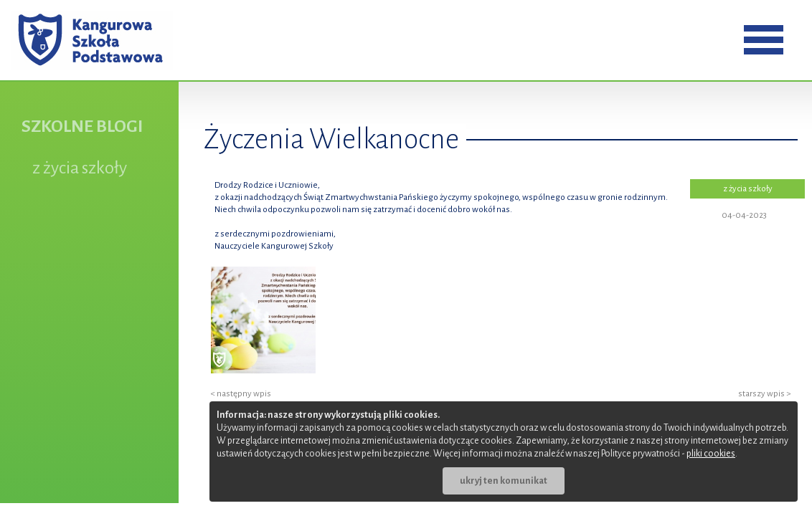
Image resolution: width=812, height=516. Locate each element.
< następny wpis (241, 394)
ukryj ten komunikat (504, 481)
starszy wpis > (764, 394)
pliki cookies (711, 454)
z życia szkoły (80, 168)
